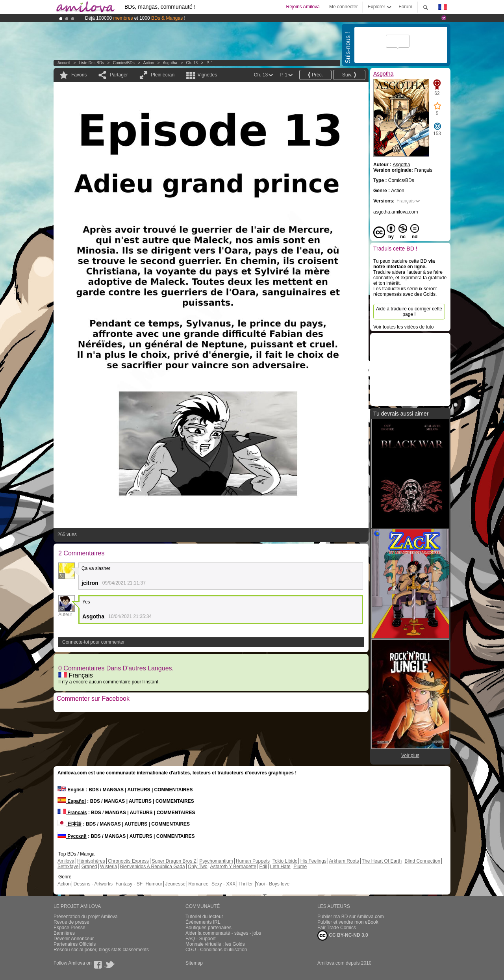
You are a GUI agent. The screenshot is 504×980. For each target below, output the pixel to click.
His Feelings (313, 861)
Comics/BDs (124, 63)
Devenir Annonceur (74, 939)
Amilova (66, 861)
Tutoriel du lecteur (204, 917)
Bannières (64, 933)
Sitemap (194, 963)
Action (149, 63)
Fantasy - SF (129, 884)
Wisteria (108, 867)
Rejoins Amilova (303, 7)
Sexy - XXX (223, 884)
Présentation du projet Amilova (86, 917)
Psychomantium (216, 861)
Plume (300, 867)
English (71, 790)
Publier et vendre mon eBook (348, 922)
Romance (198, 884)
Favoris (79, 75)
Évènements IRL (203, 922)
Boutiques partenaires (208, 928)
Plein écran (163, 75)
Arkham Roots (344, 861)
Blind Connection (422, 861)
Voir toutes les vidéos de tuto (403, 327)
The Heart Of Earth (382, 861)
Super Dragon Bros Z (174, 861)
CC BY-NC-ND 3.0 (343, 935)
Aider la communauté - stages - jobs (223, 933)
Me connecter (344, 7)
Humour (154, 884)
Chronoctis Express (128, 861)
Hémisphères (91, 861)
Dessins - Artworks (93, 884)
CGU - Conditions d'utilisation (216, 950)
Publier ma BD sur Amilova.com (351, 917)
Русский (72, 836)
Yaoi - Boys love (272, 884)
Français (76, 675)
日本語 (69, 824)
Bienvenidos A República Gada (153, 867)
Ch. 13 (192, 63)
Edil (263, 867)
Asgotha (170, 63)
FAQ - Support (201, 939)
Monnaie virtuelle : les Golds (215, 944)
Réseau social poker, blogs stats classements (101, 950)
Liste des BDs (92, 63)
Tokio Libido (285, 861)
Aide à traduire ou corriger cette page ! (409, 312)
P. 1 (210, 63)
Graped (89, 867)
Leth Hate (280, 867)
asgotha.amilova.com (396, 212)
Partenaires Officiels (75, 944)
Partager (119, 75)
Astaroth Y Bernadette (233, 867)
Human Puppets (253, 861)
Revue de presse (71, 922)
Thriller (246, 884)
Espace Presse (69, 928)
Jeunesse (175, 884)
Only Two (198, 867)
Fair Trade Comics (337, 928)
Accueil (64, 63)
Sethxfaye (68, 867)
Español (72, 801)
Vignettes (207, 75)
